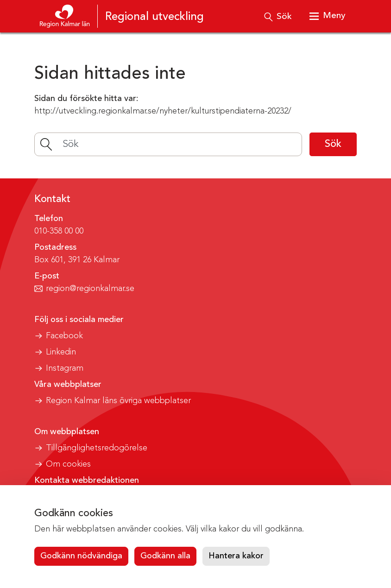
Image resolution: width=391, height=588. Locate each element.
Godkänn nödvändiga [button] (81, 556)
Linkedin (61, 352)
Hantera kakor (236, 556)
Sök (333, 144)
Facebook (64, 336)
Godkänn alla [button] (165, 556)
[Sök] (168, 144)
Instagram (65, 368)
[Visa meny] (327, 16)
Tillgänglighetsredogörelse (97, 448)
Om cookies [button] (68, 464)
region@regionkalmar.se (90, 289)
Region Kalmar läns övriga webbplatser (118, 401)
